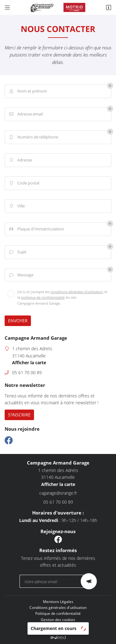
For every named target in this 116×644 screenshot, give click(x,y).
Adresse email (25, 114)
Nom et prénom (28, 91)
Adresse (20, 160)
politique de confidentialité (43, 297)
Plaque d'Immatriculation (36, 229)
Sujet (17, 252)
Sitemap (58, 625)
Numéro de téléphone (33, 137)
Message (21, 275)
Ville (16, 206)
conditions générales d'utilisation (77, 292)
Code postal (24, 183)
